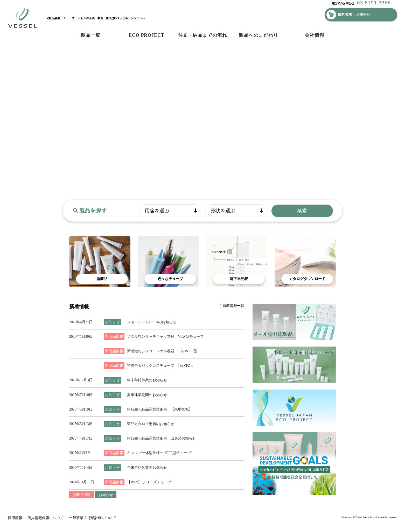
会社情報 (315, 35)
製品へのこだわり (258, 35)
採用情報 (15, 518)
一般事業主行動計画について (93, 518)
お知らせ (106, 495)
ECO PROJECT (146, 35)
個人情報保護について (46, 518)
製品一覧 (90, 35)
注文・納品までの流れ (203, 35)
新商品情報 (82, 495)
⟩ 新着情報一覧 (232, 306)
